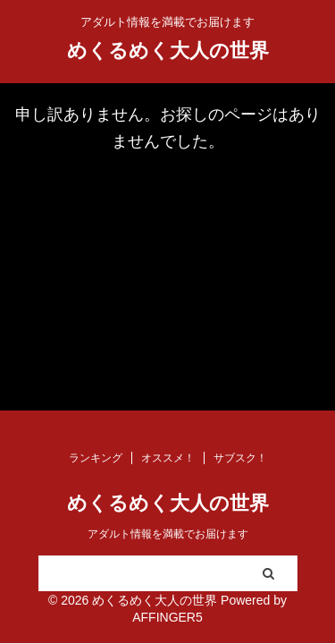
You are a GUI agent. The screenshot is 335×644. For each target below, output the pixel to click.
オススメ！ (168, 458)
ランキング (96, 458)
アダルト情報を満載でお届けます (168, 534)
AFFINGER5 (167, 617)
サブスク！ (240, 458)
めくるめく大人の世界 (168, 51)
